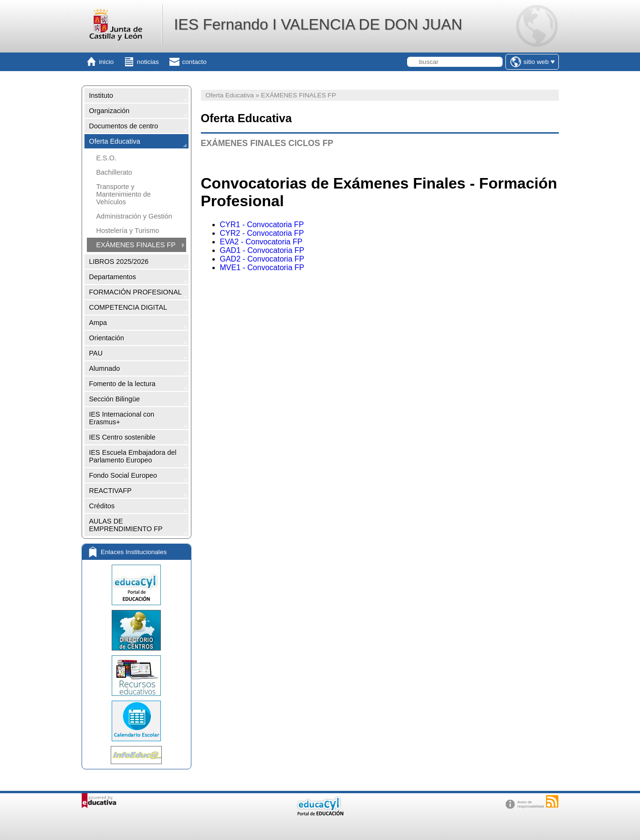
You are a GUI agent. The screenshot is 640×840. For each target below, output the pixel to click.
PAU (96, 353)
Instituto (101, 95)
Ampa (98, 323)
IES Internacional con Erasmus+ (122, 418)
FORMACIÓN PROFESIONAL (136, 292)
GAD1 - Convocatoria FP (262, 250)
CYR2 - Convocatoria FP (262, 233)
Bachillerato (114, 172)
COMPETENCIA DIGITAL (128, 307)
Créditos (102, 506)
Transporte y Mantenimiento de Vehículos (124, 194)
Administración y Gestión (134, 216)
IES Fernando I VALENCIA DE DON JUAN (318, 24)
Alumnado (105, 368)
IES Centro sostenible (122, 437)
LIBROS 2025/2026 (119, 262)
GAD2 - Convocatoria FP (262, 259)
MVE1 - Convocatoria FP (262, 268)
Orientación (107, 338)
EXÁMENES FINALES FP (136, 245)
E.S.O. (106, 158)
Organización (110, 111)
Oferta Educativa (115, 141)
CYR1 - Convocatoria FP (262, 225)
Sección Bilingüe (115, 399)
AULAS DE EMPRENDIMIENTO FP (126, 525)
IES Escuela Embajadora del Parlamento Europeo (133, 456)
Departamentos (113, 277)
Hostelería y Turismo (128, 231)
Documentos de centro (124, 126)
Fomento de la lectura (122, 384)
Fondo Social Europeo (123, 475)
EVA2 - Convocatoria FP (261, 242)
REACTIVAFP (110, 491)
